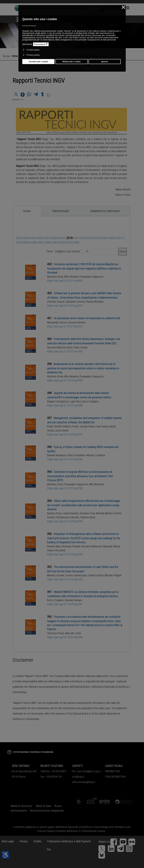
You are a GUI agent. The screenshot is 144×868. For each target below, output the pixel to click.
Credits (37, 841)
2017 (77, 238)
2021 (48, 238)
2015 (92, 238)
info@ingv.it (78, 777)
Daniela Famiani (73, 600)
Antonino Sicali (55, 277)
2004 (62, 242)
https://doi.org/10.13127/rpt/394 (65, 521)
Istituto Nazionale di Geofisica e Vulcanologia (84, 827)
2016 (84, 238)
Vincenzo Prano (56, 633)
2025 (19, 238)
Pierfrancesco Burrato (67, 517)
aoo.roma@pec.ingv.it (89, 771)
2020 (55, 238)
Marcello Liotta (73, 633)
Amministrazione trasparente (47, 811)
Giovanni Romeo (77, 322)
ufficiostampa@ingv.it (84, 782)
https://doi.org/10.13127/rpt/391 (65, 604)
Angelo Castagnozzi (58, 401)
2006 (48, 242)
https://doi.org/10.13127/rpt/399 (65, 380)
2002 (76, 242)
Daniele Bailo (54, 546)
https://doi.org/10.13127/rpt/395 (65, 488)
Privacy (24, 841)
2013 (106, 238)
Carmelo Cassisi (56, 302)
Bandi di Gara (44, 806)
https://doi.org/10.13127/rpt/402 (65, 306)
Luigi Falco (75, 401)
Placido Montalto (95, 302)
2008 (33, 242)
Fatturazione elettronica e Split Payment (69, 841)
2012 (113, 238)
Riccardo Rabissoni (92, 546)
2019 (62, 238)
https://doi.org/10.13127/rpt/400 (65, 351)
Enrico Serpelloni (76, 455)
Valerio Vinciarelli (56, 550)
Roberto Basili (88, 517)
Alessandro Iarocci (57, 322)
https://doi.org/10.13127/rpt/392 (65, 579)
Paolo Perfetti (54, 426)
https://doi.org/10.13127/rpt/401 (65, 326)
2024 (26, 238)
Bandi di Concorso (21, 806)
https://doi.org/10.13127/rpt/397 (65, 435)
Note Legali (8, 841)
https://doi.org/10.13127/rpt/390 (65, 637)
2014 (99, 238)
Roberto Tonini (71, 426)
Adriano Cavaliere (96, 455)
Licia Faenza (102, 426)
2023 (33, 238)
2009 (26, 242)
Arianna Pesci (55, 513)
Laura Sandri (62, 430)
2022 (40, 238)
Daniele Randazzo (57, 455)
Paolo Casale (80, 347)
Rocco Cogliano (90, 401)
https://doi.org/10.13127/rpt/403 (65, 281)
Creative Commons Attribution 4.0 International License (75, 831)
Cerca (123, 252)
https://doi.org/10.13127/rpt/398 (65, 405)
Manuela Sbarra (112, 546)
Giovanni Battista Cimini (60, 347)
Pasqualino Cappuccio (92, 277)
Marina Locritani (56, 575)
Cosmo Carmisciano (76, 575)
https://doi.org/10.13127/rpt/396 (65, 459)
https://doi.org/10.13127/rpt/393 (65, 554)
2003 (69, 242)
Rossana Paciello (71, 546)
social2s (21, 100)
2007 (40, 242)
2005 (55, 242)
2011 (120, 238)
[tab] (27, 211)
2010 (19, 242)
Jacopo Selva (87, 426)
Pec (49, 849)
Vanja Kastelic (71, 513)
